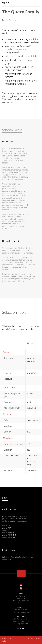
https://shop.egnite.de (21, 621)
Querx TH (32, 343)
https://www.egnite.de (21, 619)
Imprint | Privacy (34, 639)
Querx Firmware (9, 560)
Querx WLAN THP (9, 535)
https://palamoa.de (21, 624)
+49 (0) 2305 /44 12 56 (21, 612)
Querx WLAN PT (9, 537)
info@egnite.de (21, 610)
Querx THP (7, 528)
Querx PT (6, 530)
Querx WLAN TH (9, 533)
